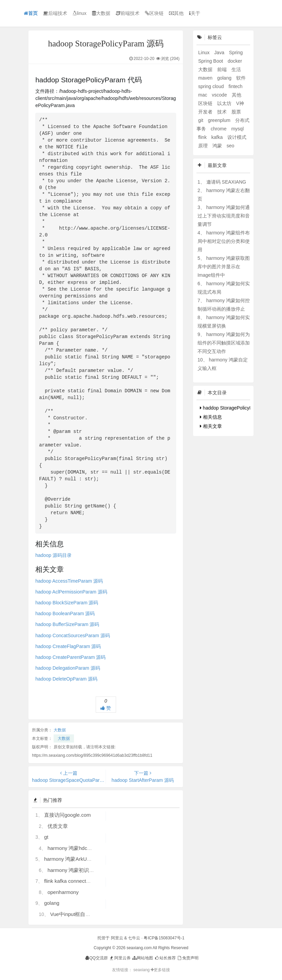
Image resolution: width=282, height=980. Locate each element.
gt (46, 837)
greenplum (220, 120)
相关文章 (211, 426)
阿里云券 (120, 958)
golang (52, 903)
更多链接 (160, 970)
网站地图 (142, 958)
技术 (223, 112)
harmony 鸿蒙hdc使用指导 (78, 848)
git (201, 120)
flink (203, 137)
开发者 (206, 112)
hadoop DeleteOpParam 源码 (66, 679)
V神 (240, 103)
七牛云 (134, 938)
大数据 (101, 13)
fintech (235, 86)
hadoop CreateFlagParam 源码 (68, 646)
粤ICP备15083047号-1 (164, 938)
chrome (219, 129)
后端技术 (55, 13)
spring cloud (212, 86)
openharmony (63, 892)
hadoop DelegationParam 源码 (68, 668)
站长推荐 (165, 958)
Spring (236, 53)
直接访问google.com (68, 815)
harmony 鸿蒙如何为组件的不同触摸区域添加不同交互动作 (224, 343)
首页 (31, 13)
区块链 (154, 13)
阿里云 (117, 938)
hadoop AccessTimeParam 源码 (69, 581)
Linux (204, 53)
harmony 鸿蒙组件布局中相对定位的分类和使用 (224, 241)
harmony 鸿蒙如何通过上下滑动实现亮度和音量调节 (224, 216)
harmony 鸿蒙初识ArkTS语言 (80, 870)
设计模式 (237, 137)
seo (231, 146)
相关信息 (211, 417)
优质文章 (58, 826)
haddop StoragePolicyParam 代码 (237, 408)
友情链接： (122, 970)
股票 (236, 112)
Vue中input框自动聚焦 (76, 914)
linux (80, 13)
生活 (236, 69)
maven (206, 78)
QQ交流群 (97, 958)
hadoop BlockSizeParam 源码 (67, 603)
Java (220, 53)
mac (203, 95)
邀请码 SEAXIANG (226, 182)
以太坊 (225, 103)
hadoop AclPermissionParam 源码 (71, 592)
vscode (220, 95)
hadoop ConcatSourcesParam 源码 (72, 635)
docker (235, 61)
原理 (204, 146)
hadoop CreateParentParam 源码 (70, 657)
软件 (241, 78)
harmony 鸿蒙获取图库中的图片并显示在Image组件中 (224, 267)
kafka (218, 137)
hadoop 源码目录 (53, 555)
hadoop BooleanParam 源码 (65, 613)
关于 (195, 13)
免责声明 (187, 958)
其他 (176, 13)
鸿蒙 (218, 146)
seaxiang (142, 970)
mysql (237, 129)
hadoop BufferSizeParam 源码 (67, 624)
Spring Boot (211, 61)
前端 (223, 69)
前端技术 (128, 13)
